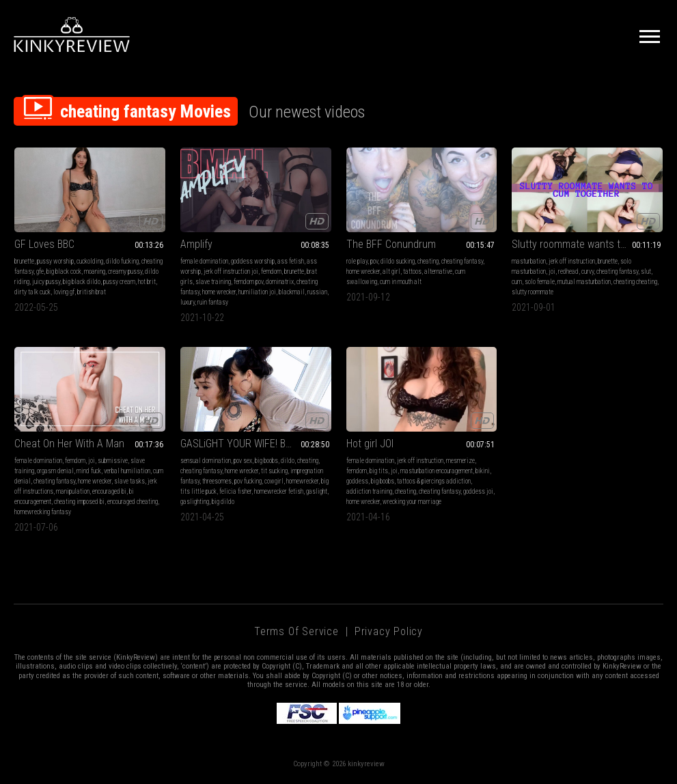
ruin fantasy (213, 302)
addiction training (369, 491)
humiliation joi (257, 292)
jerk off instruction (572, 261)
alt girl (391, 271)
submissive (113, 461)
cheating (428, 261)
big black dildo (82, 282)
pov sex (243, 461)
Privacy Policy (389, 631)
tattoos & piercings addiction (434, 481)
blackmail (292, 292)
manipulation (73, 491)
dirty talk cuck (32, 292)
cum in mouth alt (401, 282)
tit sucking (274, 471)
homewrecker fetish (279, 491)
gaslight (317, 491)
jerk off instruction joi (231, 271)
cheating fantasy (462, 261)
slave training (213, 282)
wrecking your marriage (412, 502)
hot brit (147, 282)
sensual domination (206, 461)
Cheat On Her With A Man (69, 444)
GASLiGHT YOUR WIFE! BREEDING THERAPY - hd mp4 (256, 444)
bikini (483, 471)
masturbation (529, 261)
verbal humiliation (127, 471)
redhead (568, 271)
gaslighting (195, 502)
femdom (271, 271)
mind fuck (89, 471)
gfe (40, 271)
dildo (288, 461)
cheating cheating (635, 282)
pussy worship (55, 261)
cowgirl (274, 481)
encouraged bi (109, 491)
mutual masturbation (584, 282)
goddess (357, 481)
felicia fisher (235, 491)
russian (317, 292)
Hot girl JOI (370, 444)
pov (374, 261)
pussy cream (119, 282)
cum (517, 282)
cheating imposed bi (79, 502)
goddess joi (478, 491)
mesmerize (460, 461)
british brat (92, 292)
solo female (540, 282)
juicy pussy (46, 282)
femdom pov (248, 282)
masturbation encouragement (437, 471)
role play (357, 261)
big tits (379, 471)
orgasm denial (55, 471)
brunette (24, 261)
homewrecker (302, 481)
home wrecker (219, 292)
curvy (588, 271)
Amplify (196, 244)
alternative (438, 271)
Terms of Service (296, 631)
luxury (188, 302)
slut (646, 271)
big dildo (223, 502)
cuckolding (90, 261)
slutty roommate (533, 292)
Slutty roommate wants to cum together (587, 244)
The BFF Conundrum (391, 244)
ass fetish (291, 261)
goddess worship (253, 261)
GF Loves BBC (44, 244)
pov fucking (248, 481)
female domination (204, 261)
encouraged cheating (133, 502)
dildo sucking (398, 261)
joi (552, 271)
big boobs (266, 461)
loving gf (64, 292)
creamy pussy (125, 271)
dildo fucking (122, 261)
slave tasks (129, 481)
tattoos (412, 271)
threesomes (217, 481)
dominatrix (280, 282)
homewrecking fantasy (43, 512)
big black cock (64, 271)
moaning (95, 271)
